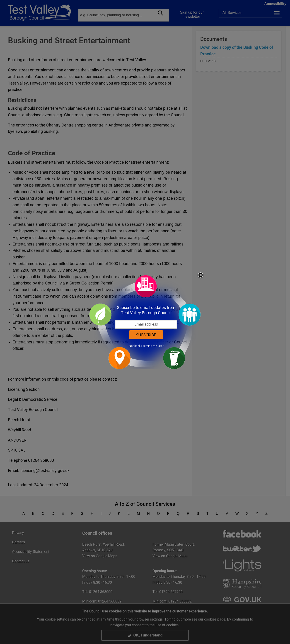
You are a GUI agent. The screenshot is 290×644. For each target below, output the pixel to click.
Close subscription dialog (201, 275)
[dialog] (145, 322)
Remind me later (153, 346)
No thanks (135, 346)
